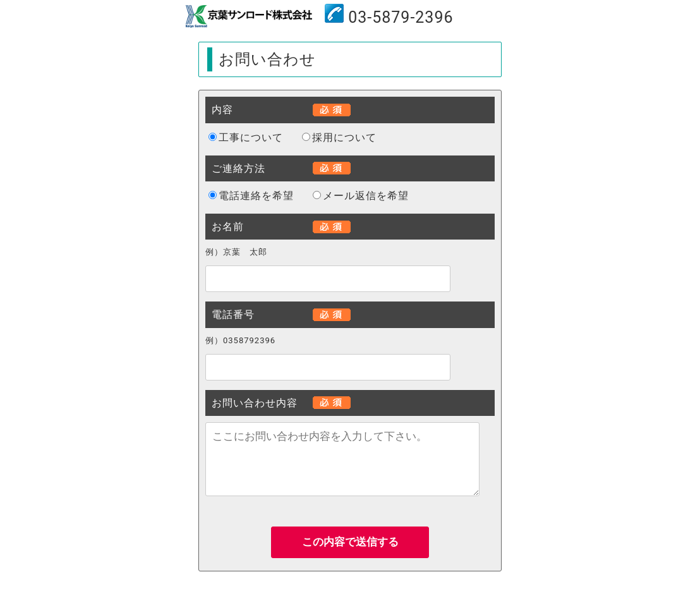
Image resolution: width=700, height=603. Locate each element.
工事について (251, 137)
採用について (344, 137)
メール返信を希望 (366, 196)
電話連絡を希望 (256, 196)
